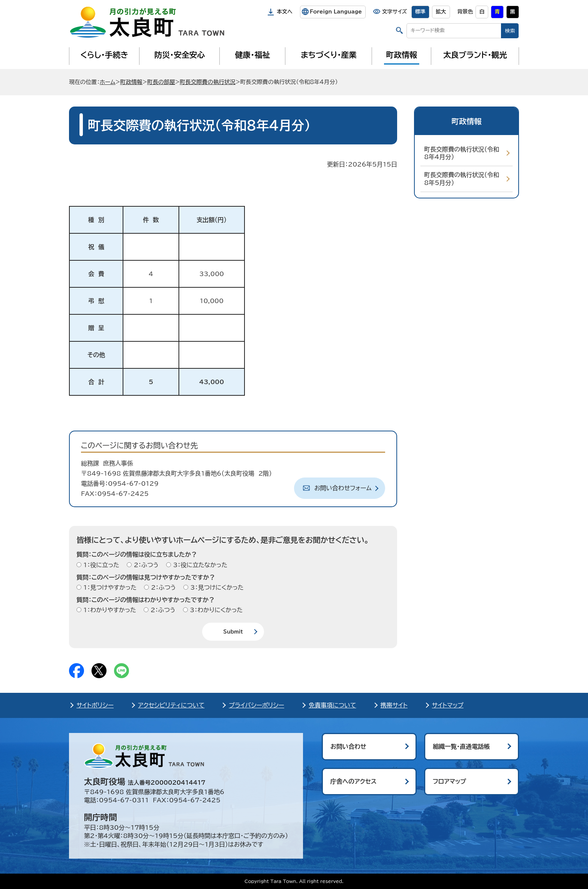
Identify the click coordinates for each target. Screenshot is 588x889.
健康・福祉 (253, 55)
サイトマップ (448, 705)
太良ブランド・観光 (475, 55)
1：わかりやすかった (109, 610)
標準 (420, 12)
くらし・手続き (104, 55)
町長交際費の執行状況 (208, 82)
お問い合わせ (348, 746)
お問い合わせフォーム (343, 488)
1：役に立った (100, 565)
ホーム (108, 82)
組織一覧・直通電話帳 (461, 746)
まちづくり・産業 (329, 55)
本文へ (285, 12)
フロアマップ (449, 781)
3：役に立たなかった (199, 565)
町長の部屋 (161, 82)
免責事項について (332, 705)
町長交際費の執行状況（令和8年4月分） (462, 153)
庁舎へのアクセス (353, 781)
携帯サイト (394, 705)
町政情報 (402, 55)
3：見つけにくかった (216, 587)
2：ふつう (145, 565)
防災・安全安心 (180, 55)
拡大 (441, 12)
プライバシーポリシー (256, 705)
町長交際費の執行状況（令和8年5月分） (462, 179)
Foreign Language (336, 12)
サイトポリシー (95, 705)
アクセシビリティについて (171, 705)
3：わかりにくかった (215, 610)
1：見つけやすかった (109, 587)
